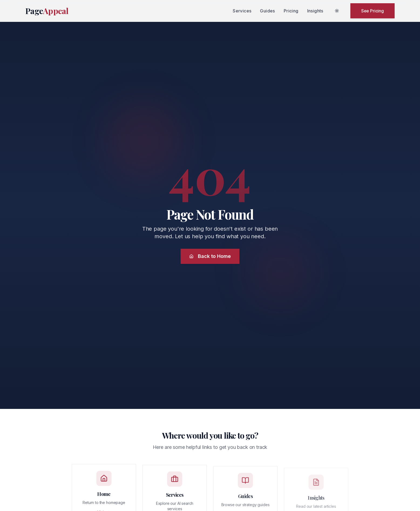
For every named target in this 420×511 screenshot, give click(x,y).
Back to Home (210, 256)
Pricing (291, 11)
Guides (267, 11)
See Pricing (372, 11)
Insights (315, 11)
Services (242, 11)
